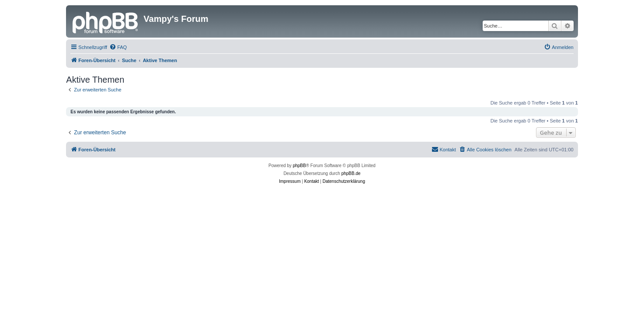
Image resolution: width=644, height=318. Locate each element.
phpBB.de (351, 173)
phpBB (299, 166)
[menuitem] (118, 47)
